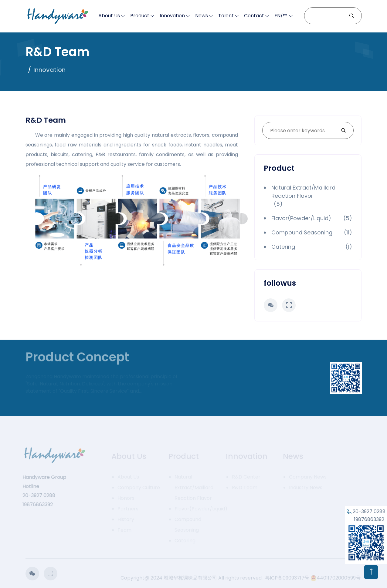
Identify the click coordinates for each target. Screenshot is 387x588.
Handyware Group (42, 477)
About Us (109, 16)
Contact (254, 16)
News (202, 16)
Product (140, 16)
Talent (226, 16)
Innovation (172, 16)
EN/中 (281, 16)
